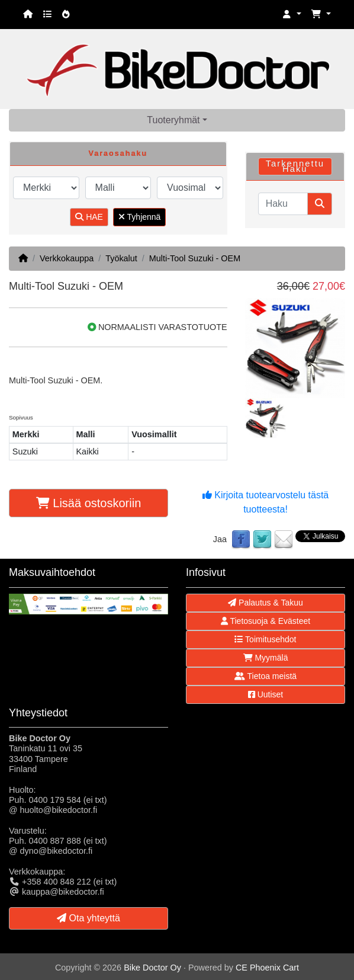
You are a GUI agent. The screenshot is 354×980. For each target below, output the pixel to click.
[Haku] (283, 204)
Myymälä (266, 658)
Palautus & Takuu (265, 603)
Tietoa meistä (265, 676)
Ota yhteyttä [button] (89, 918)
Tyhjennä (139, 217)
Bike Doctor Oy (152, 968)
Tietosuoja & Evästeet (265, 621)
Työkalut (121, 258)
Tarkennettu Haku (295, 166)
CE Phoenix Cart (267, 968)
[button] (292, 15)
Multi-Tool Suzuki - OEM (195, 258)
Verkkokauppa (67, 258)
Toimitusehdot (265, 639)
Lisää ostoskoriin (89, 503)
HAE (89, 217)
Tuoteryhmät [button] (173, 120)
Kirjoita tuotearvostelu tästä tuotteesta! (265, 502)
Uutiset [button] (265, 694)
